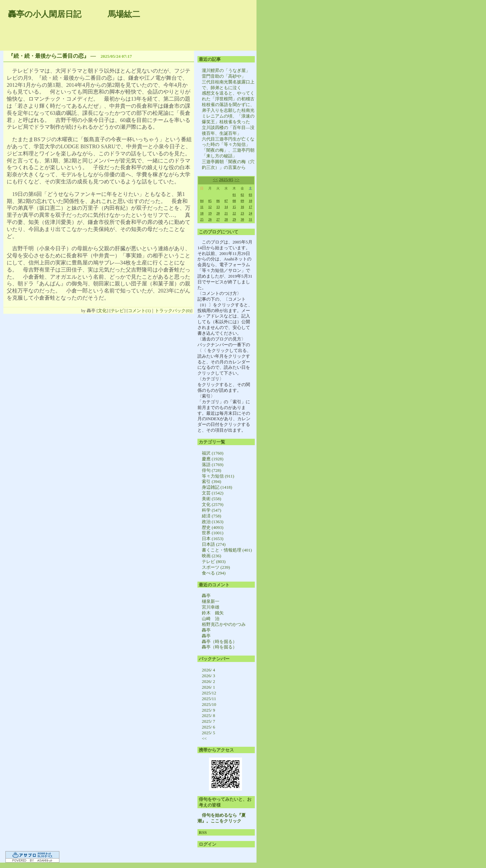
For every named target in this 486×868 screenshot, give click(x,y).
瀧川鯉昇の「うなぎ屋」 (226, 70)
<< (215, 180)
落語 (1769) (213, 465)
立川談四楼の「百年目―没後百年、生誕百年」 (228, 130)
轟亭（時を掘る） (219, 642)
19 (210, 213)
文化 (102, 311)
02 (242, 195)
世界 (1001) (213, 533)
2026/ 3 (208, 676)
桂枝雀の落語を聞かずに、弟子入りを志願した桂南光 (228, 107)
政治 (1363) (213, 522)
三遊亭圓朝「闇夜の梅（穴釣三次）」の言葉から (228, 164)
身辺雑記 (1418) (217, 487)
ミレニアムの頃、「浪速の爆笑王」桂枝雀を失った (228, 119)
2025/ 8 (208, 716)
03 (250, 195)
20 (218, 213)
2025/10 (209, 704)
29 (234, 219)
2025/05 (226, 180)
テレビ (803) (214, 561)
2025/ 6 (208, 727)
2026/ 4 (208, 670)
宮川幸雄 (211, 607)
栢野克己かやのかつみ (224, 624)
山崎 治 (211, 619)
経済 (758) (211, 516)
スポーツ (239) (216, 567)
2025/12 (209, 693)
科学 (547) (211, 510)
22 (234, 213)
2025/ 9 (208, 710)
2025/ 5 (208, 733)
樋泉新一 (211, 601)
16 (242, 207)
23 (242, 213)
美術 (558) (211, 499)
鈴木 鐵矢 (213, 613)
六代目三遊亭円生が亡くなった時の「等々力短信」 (228, 142)
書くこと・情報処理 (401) (227, 550)
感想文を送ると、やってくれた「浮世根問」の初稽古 (228, 96)
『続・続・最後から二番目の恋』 (49, 56)
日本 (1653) (213, 539)
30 (242, 219)
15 (234, 207)
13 (218, 207)
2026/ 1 (208, 687)
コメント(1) (139, 311)
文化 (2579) (213, 504)
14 (226, 207)
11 (202, 207)
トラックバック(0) (173, 311)
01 (234, 195)
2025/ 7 (208, 721)
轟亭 (206, 596)
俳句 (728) (211, 470)
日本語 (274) (214, 544)
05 (210, 201)
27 (218, 219)
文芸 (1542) (213, 493)
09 (242, 201)
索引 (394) (211, 481)
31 (250, 219)
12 (210, 207)
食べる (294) (214, 573)
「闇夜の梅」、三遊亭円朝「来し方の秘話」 (228, 153)
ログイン (208, 844)
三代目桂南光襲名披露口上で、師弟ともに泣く (228, 85)
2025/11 (209, 699)
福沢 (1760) (213, 453)
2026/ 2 (208, 681)
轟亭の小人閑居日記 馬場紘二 (74, 14)
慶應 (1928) (213, 459)
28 (226, 219)
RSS (203, 832)
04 (202, 201)
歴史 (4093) (213, 527)
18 (202, 213)
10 (250, 201)
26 (210, 219)
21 (226, 213)
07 (226, 201)
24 (250, 213)
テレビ (117, 311)
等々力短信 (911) (218, 476)
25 (202, 219)
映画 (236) (211, 556)
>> (237, 180)
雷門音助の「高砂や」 (224, 76)
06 (218, 201)
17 (250, 207)
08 (234, 201)
